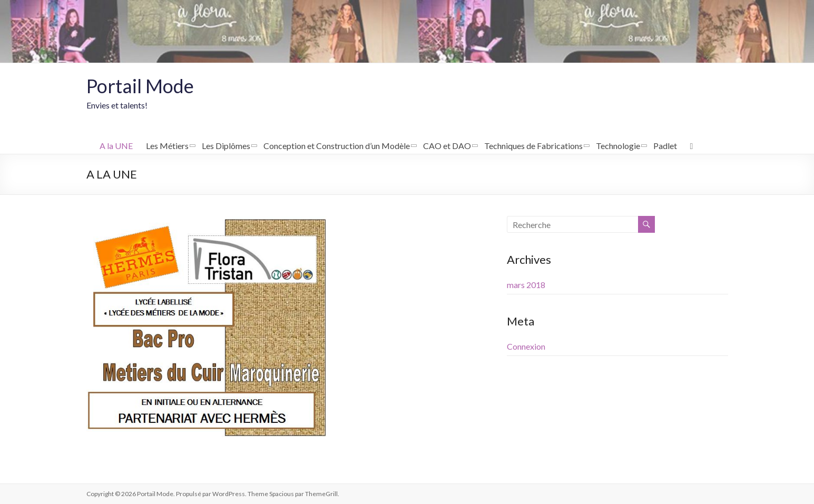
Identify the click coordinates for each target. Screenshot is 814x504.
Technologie (618, 146)
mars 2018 (526, 285)
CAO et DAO (447, 146)
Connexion (526, 346)
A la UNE (116, 146)
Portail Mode (140, 86)
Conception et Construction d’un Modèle (337, 146)
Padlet (665, 146)
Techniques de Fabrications (533, 146)
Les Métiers (167, 146)
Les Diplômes (226, 146)
